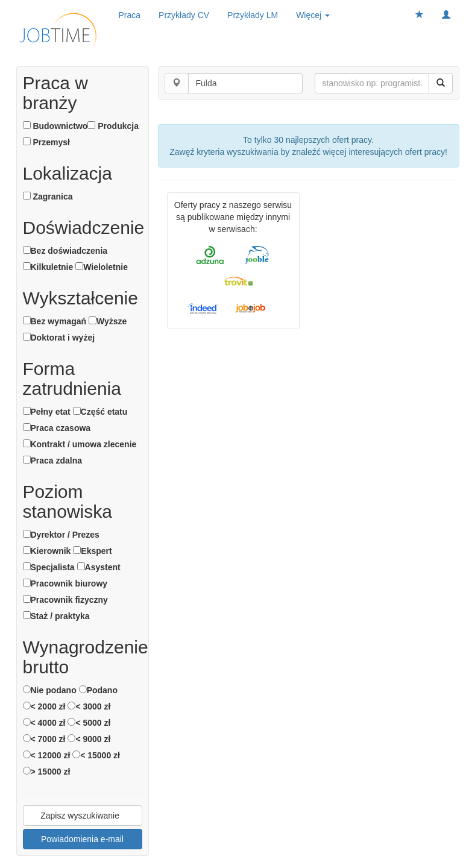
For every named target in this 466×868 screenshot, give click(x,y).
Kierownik (47, 551)
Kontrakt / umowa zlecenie (80, 444)
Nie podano (50, 690)
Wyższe (108, 321)
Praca (130, 15)
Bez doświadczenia (65, 251)
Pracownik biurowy (65, 583)
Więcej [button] (313, 15)
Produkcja (113, 126)
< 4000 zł (44, 723)
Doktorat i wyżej (59, 338)
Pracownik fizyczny (65, 600)
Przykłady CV (184, 15)
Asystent (99, 567)
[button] (446, 15)
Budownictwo (55, 126)
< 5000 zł (89, 723)
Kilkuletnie (48, 267)
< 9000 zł (89, 739)
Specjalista (49, 567)
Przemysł (46, 142)
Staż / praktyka (56, 616)
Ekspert (92, 551)
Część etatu (100, 412)
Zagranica (48, 197)
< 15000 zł (96, 755)
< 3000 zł (89, 706)
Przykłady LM (253, 15)
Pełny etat (47, 412)
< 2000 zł (44, 706)
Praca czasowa (57, 428)
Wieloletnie (102, 267)
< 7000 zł (44, 739)
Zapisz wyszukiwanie (82, 816)
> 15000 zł (47, 772)
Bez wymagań (55, 321)
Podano (98, 690)
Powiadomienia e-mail (82, 839)
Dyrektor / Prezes (61, 535)
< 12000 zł (47, 755)
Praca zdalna (53, 461)
